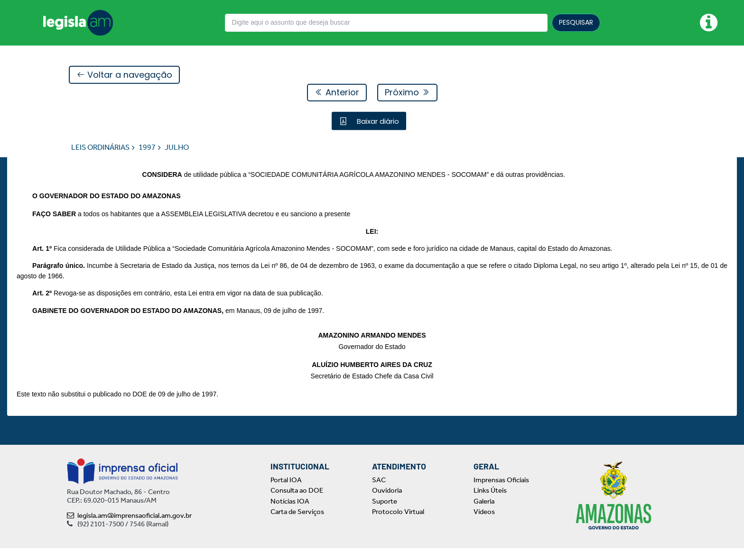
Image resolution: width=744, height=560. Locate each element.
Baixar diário (377, 121)
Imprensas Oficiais (501, 492)
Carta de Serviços (297, 523)
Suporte (385, 513)
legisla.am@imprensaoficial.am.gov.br (129, 527)
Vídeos (484, 523)
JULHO (177, 148)
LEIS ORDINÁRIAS (100, 148)
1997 (147, 148)
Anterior (337, 93)
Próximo (407, 93)
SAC (379, 492)
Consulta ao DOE (297, 502)
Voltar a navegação (124, 75)
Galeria (484, 513)
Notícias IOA (290, 513)
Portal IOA (286, 492)
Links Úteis (490, 502)
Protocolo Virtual (398, 523)
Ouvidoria (387, 502)
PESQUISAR (576, 22)
